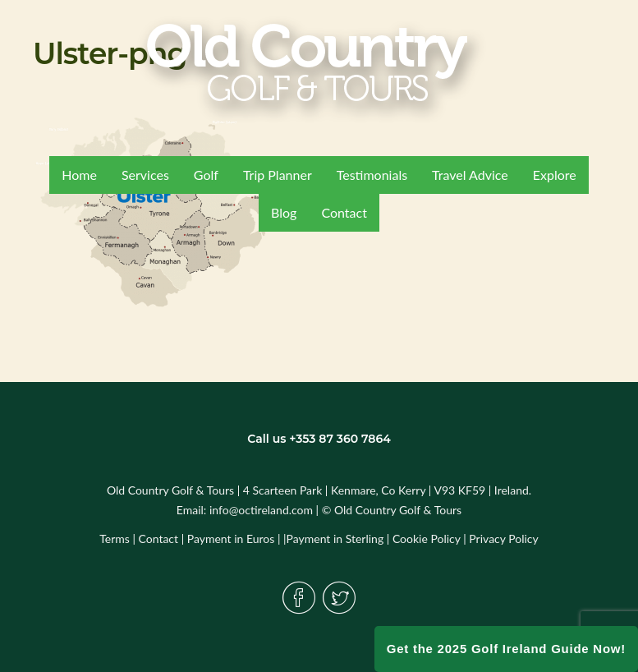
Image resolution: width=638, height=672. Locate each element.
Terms (115, 539)
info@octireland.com (261, 510)
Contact (159, 539)
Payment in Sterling (335, 539)
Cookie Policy (427, 539)
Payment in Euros (231, 539)
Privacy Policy (503, 539)
